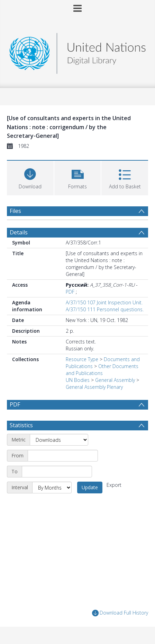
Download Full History (120, 613)
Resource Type (82, 359)
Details (19, 232)
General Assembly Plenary (94, 387)
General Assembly (115, 380)
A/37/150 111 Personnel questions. (105, 309)
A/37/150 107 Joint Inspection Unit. (104, 302)
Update (90, 487)
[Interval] (52, 488)
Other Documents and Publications (102, 370)
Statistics (21, 425)
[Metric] (59, 440)
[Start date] (63, 456)
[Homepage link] (77, 51)
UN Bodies (78, 380)
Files (15, 211)
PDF (70, 292)
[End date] (57, 472)
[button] (78, 177)
